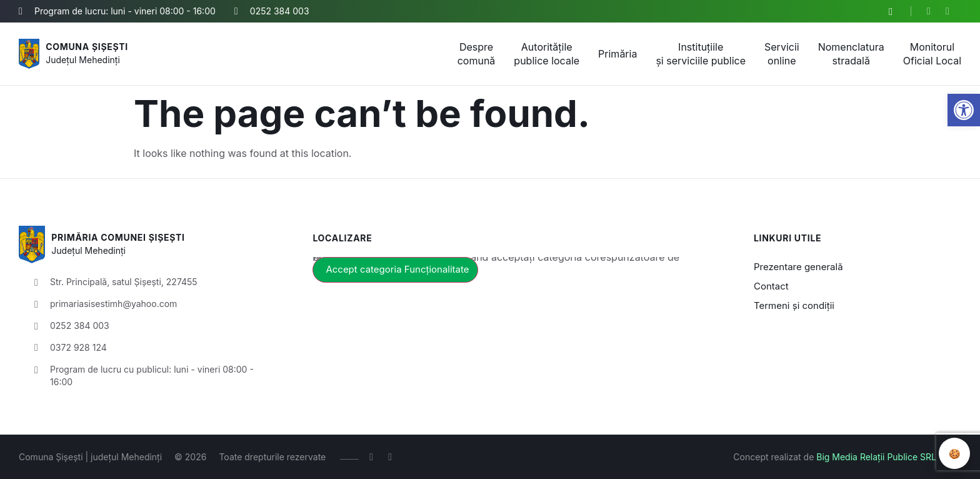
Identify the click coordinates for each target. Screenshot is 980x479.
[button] (891, 12)
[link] (964, 110)
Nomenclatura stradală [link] (851, 54)
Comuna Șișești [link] (87, 47)
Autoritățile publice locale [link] (547, 54)
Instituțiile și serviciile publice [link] (701, 54)
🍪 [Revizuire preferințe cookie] (955, 453)
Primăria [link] (617, 54)
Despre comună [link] (477, 54)
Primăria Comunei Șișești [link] (118, 237)
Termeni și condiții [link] (794, 305)
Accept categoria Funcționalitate (397, 269)
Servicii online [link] (782, 54)
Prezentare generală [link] (798, 267)
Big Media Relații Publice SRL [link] (876, 457)
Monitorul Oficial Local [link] (932, 54)
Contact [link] (771, 286)
